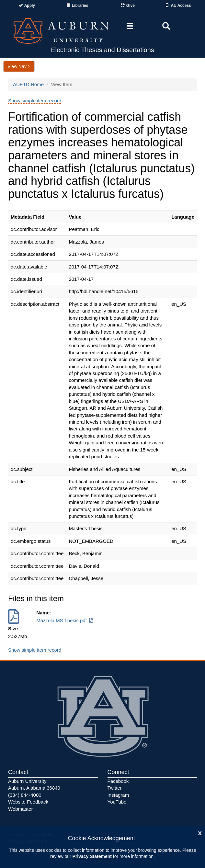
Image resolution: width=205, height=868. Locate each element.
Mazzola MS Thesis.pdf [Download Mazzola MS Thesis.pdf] (65, 620)
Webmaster (20, 809)
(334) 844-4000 (25, 795)
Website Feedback (28, 802)
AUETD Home (28, 84)
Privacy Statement (92, 856)
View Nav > (19, 66)
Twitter (115, 788)
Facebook (118, 781)
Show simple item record (35, 101)
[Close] (200, 833)
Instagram (118, 795)
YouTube (117, 802)
